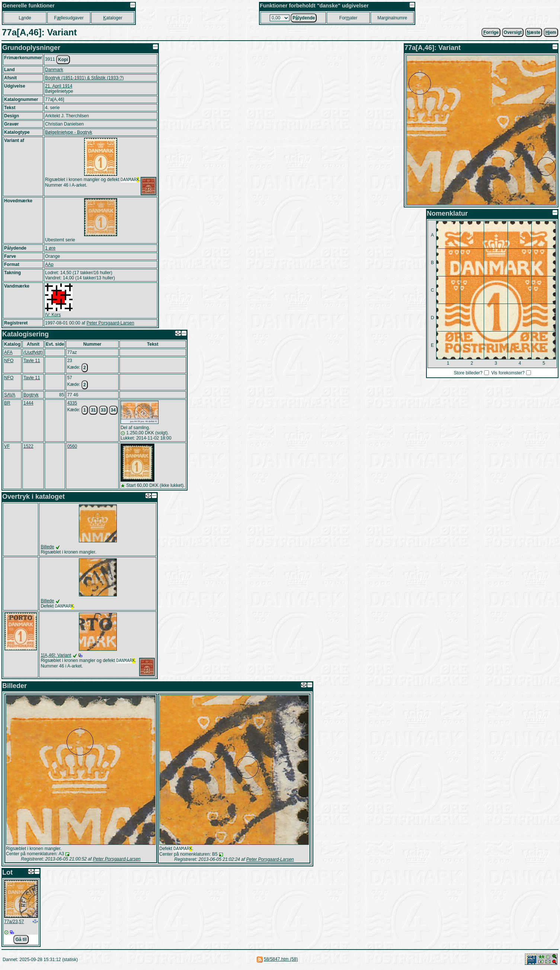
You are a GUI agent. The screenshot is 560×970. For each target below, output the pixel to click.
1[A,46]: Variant (56, 656)
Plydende (304, 18)
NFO (9, 361)
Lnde (25, 18)
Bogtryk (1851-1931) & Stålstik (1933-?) (84, 78)
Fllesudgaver (69, 18)
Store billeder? (468, 373)
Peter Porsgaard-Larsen (110, 323)
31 (93, 410)
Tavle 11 (32, 361)
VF (7, 446)
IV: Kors (53, 315)
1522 (28, 446)
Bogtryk (31, 395)
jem (551, 32)
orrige (491, 32)
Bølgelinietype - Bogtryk (69, 132)
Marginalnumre (392, 18)
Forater (348, 18)
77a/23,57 (14, 923)
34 (113, 410)
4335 (72, 403)
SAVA (10, 395)
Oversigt (513, 32)
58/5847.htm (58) (281, 961)
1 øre (50, 248)
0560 (72, 446)
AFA (8, 352)
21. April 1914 (59, 86)
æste (534, 32)
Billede (47, 547)
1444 (28, 403)
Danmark (54, 70)
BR (7, 403)
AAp (49, 264)
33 (103, 410)
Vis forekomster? (508, 373)
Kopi (63, 60)
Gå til (21, 941)
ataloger (113, 18)
